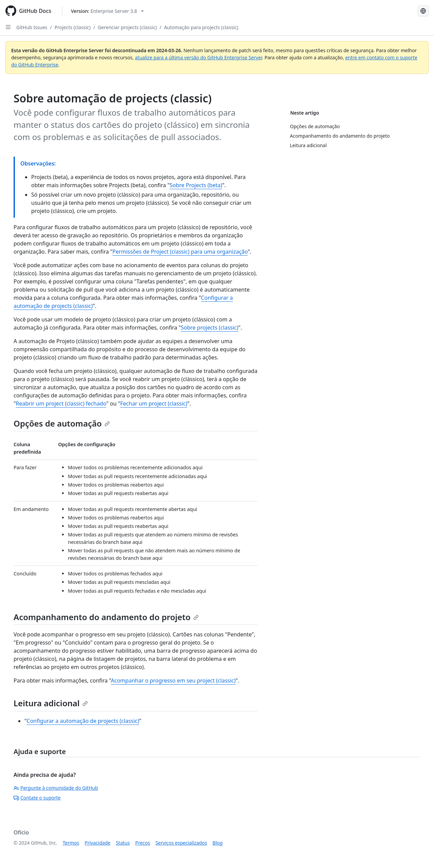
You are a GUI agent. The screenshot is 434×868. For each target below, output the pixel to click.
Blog (218, 843)
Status (123, 843)
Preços (143, 843)
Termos (71, 843)
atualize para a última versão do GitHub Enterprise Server (199, 57)
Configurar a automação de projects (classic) (83, 721)
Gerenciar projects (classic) (127, 27)
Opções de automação (62, 423)
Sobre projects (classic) (210, 328)
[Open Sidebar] (8, 27)
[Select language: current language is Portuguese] (423, 11)
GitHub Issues (32, 27)
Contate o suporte (37, 798)
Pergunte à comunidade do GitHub (56, 788)
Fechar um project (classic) (154, 403)
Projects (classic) (73, 27)
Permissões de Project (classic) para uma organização (180, 252)
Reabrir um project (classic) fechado (61, 403)
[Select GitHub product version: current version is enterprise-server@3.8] (107, 11)
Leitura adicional (51, 703)
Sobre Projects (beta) (196, 185)
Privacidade (98, 843)
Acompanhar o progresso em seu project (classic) (173, 680)
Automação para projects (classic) (201, 27)
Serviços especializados (181, 843)
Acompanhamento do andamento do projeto (106, 617)
